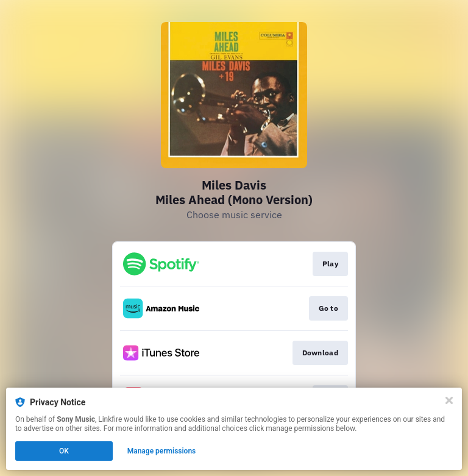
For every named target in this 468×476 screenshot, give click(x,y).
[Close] (449, 400)
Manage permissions (162, 451)
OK (64, 451)
